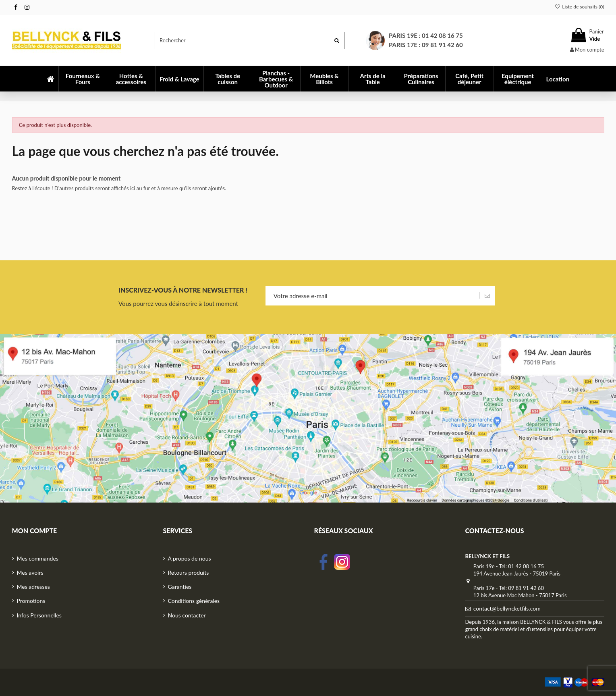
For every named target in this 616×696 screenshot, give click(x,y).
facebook (324, 562)
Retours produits (189, 572)
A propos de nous (190, 558)
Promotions (31, 601)
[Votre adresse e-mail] (372, 296)
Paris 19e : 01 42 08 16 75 (426, 35)
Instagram (342, 562)
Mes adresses (33, 587)
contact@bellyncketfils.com (507, 608)
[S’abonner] (487, 296)
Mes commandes (38, 558)
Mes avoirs (30, 572)
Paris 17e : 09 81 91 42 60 (426, 45)
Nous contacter (187, 615)
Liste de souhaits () (580, 7)
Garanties (180, 587)
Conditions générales (194, 601)
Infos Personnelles (39, 615)
